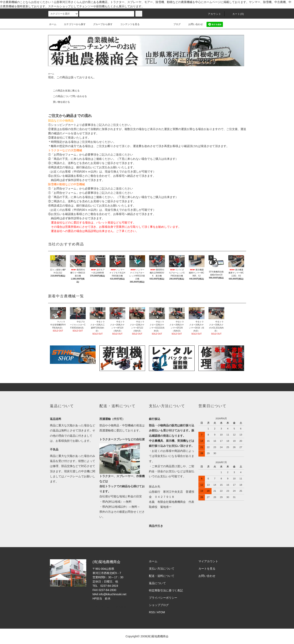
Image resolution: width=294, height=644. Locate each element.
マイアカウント (208, 561)
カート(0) (236, 14)
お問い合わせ (193, 24)
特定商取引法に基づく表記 (166, 590)
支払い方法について (162, 569)
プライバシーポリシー (163, 598)
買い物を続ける (59, 102)
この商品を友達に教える (64, 91)
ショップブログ (159, 605)
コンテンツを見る (128, 24)
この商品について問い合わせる (67, 96)
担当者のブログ (121, 598)
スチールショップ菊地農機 (110, 607)
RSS (152, 612)
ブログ (175, 24)
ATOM (161, 612)
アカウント (212, 14)
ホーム (53, 24)
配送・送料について (162, 576)
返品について (157, 583)
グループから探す (100, 24)
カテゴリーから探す (72, 24)
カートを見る (207, 569)
